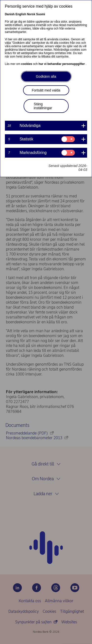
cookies (27, 64)
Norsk (31, 14)
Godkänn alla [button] (46, 76)
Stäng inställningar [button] (43, 106)
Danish (10, 14)
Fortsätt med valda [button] (46, 90)
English (21, 14)
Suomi (41, 14)
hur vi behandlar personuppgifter (62, 64)
